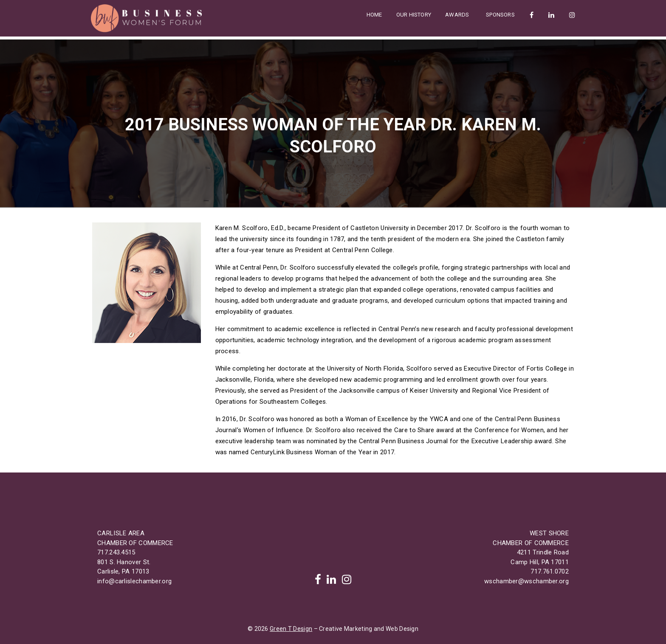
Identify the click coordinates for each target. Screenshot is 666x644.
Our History (414, 15)
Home (374, 15)
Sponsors (500, 15)
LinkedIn (551, 15)
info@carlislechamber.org (134, 581)
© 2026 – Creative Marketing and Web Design (333, 629)
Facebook (531, 15)
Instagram (572, 15)
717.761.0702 (550, 571)
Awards (458, 15)
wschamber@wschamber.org (526, 581)
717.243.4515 (116, 552)
